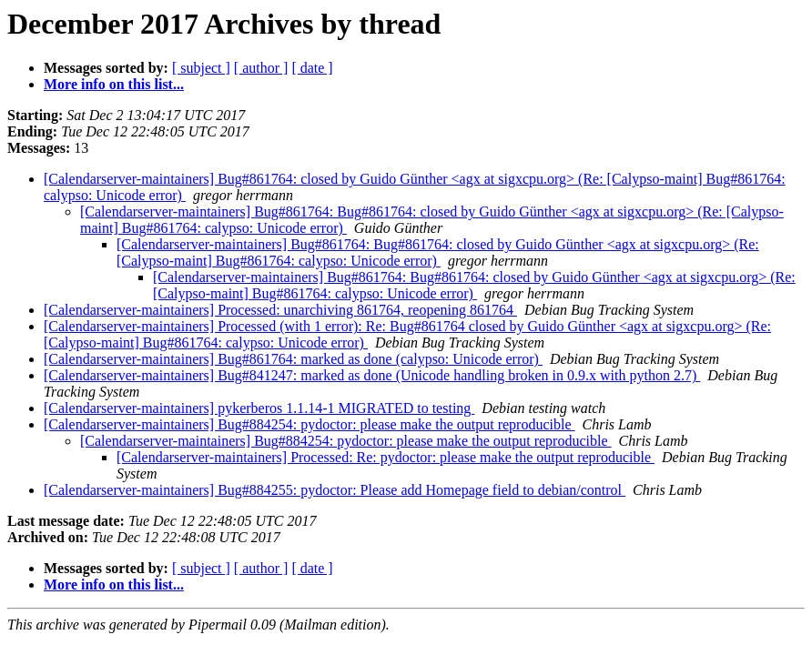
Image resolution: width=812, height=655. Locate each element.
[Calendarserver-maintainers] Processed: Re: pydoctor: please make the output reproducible (386, 457)
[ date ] (312, 68)
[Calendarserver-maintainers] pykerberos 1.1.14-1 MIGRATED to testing (259, 408)
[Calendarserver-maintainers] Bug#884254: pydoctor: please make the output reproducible (310, 424)
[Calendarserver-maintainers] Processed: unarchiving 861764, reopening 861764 (280, 310)
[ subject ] (201, 68)
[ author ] (261, 68)
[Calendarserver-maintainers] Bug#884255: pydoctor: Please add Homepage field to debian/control (335, 490)
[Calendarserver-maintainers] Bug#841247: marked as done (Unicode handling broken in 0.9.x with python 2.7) (372, 375)
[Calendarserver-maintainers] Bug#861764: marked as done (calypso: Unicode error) (293, 359)
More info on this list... (114, 84)
